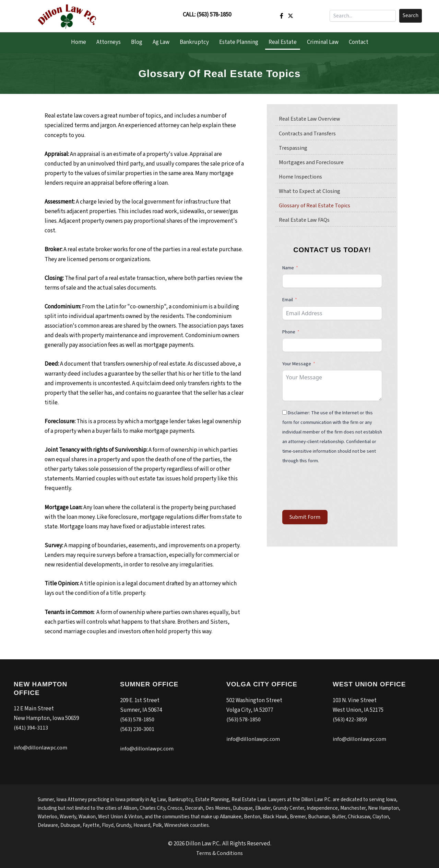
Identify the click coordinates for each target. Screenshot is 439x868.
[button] (411, 16)
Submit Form (305, 519)
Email (288, 302)
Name (288, 270)
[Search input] (363, 16)
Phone (289, 334)
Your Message (297, 366)
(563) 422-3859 (350, 720)
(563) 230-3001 (137, 729)
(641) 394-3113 (31, 728)
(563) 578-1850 (214, 15)
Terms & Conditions (220, 853)
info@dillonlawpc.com (41, 748)
